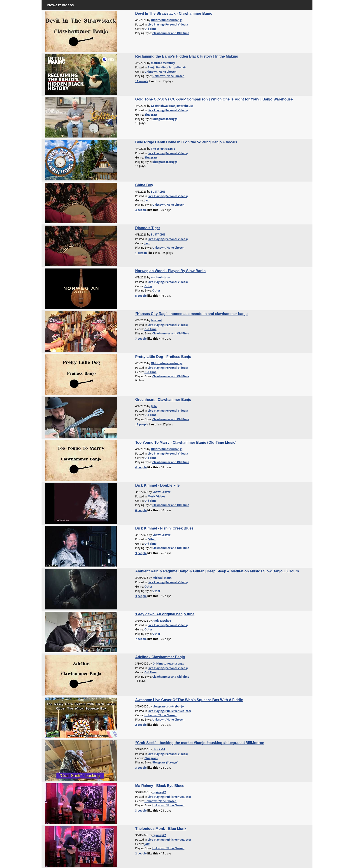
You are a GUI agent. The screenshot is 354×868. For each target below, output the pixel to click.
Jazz (147, 200)
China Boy (144, 185)
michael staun (161, 277)
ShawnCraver (161, 492)
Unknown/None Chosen (161, 72)
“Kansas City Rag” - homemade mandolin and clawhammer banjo (191, 314)
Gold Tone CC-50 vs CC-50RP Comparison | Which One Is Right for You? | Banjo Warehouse (214, 99)
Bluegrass (151, 115)
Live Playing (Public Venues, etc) (169, 711)
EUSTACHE (158, 192)
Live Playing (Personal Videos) (168, 24)
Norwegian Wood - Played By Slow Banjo (170, 271)
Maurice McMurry (163, 63)
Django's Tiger (148, 228)
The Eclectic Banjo (163, 149)
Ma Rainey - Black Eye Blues (160, 786)
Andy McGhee (162, 621)
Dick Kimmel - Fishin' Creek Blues (164, 528)
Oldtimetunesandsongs (167, 20)
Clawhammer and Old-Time (171, 33)
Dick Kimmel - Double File (157, 485)
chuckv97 (159, 749)
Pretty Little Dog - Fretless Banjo (163, 357)
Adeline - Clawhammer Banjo (160, 657)
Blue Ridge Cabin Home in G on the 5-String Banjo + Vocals (186, 142)
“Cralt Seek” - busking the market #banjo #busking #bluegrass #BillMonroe (200, 743)
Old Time (150, 29)
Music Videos (156, 496)
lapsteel (156, 320)
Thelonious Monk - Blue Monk (161, 829)
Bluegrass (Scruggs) (165, 119)
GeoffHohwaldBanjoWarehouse (172, 106)
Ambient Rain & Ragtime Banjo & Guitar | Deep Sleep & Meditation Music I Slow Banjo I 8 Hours (217, 571)
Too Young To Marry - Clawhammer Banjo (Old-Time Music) (186, 442)
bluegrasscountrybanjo (168, 706)
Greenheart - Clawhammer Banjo (163, 400)
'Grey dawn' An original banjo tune (165, 614)
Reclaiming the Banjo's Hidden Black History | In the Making (187, 56)
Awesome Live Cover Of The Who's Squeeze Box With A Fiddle (189, 700)
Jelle (154, 406)
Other (148, 286)
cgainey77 (159, 792)
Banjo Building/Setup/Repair (167, 67)
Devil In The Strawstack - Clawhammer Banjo (174, 13)
